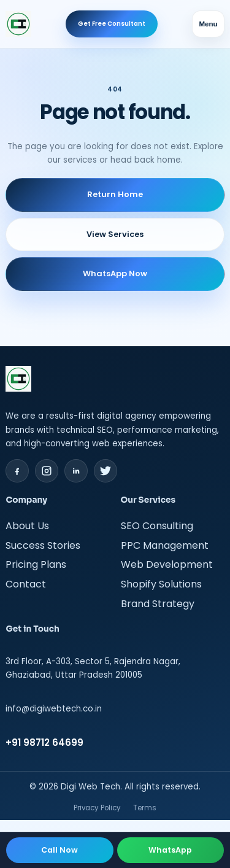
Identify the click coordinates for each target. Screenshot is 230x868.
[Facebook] (17, 471)
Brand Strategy (158, 604)
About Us (27, 526)
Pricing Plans (36, 564)
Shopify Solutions (161, 584)
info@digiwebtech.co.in (54, 709)
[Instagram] (47, 471)
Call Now (59, 850)
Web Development (167, 564)
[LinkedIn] (76, 471)
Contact (26, 584)
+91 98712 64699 (44, 742)
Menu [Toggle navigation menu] (208, 24)
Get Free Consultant (112, 24)
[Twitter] (105, 471)
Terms (145, 808)
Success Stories (43, 545)
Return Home (115, 194)
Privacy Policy (97, 808)
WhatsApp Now (115, 273)
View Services (115, 234)
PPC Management (165, 545)
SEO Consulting (157, 526)
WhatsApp (170, 850)
